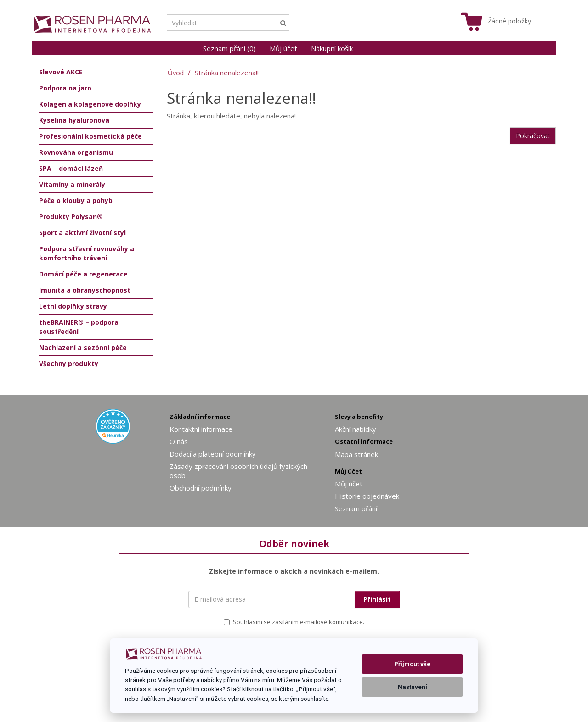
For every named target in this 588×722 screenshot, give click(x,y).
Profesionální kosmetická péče (90, 136)
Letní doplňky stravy (73, 306)
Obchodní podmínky (201, 488)
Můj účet (283, 48)
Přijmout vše (412, 664)
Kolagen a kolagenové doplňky (90, 104)
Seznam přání (356, 508)
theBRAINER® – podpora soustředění (79, 327)
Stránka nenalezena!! (227, 73)
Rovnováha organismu (76, 152)
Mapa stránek (356, 454)
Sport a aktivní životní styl (82, 233)
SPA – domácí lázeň (71, 168)
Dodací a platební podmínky (213, 454)
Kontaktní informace (201, 429)
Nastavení (413, 687)
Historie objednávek (367, 496)
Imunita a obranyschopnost (85, 290)
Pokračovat (533, 136)
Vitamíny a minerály (72, 184)
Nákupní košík (332, 48)
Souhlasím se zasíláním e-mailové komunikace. (294, 622)
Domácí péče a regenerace (83, 274)
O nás (179, 441)
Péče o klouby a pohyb (76, 200)
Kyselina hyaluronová (74, 120)
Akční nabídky (356, 429)
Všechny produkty (69, 364)
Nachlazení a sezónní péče (83, 347)
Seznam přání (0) (229, 48)
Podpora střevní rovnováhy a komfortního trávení (87, 253)
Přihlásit (377, 599)
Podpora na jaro (65, 88)
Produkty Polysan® (71, 217)
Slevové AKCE (61, 72)
